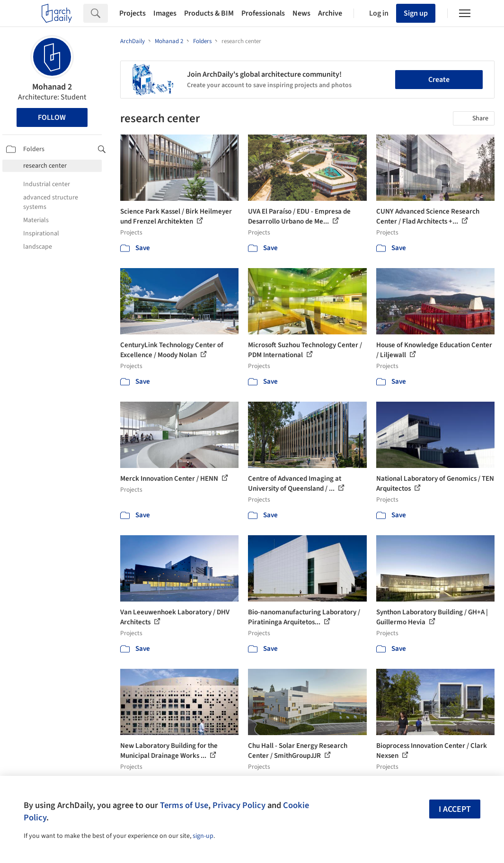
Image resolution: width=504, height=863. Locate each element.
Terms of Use (184, 805)
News (301, 13)
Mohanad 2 (52, 87)
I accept (455, 809)
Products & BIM (209, 13)
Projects (133, 13)
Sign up (416, 13)
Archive (330, 13)
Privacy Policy (239, 805)
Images (165, 13)
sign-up (203, 836)
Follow (52, 117)
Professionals (263, 13)
